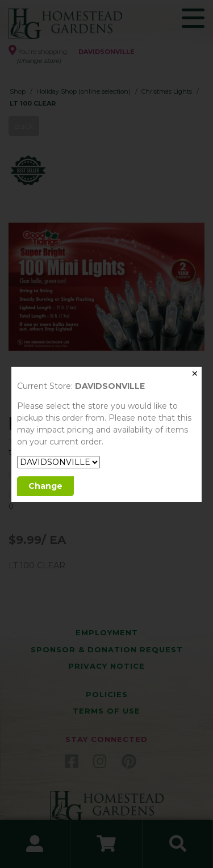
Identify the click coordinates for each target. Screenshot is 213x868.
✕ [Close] (195, 374)
